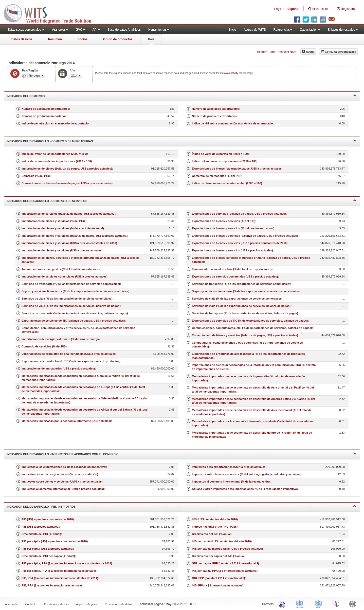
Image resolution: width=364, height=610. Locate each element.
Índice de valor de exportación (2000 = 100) (220, 154)
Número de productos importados (44, 116)
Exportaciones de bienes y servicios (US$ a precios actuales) (232, 250)
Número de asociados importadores (45, 109)
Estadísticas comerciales (26, 30)
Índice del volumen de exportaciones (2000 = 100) (225, 161)
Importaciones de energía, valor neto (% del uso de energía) (61, 339)
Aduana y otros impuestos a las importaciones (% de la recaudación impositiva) (245, 489)
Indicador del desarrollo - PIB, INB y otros (181, 506)
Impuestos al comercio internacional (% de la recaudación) (231, 482)
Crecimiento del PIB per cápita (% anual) (48, 556)
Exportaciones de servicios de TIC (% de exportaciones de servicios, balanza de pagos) (250, 321)
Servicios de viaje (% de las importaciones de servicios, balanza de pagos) (71, 306)
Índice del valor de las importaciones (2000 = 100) (54, 154)
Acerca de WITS (255, 30)
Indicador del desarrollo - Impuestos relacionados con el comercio (181, 454)
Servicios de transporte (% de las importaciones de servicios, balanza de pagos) (75, 313)
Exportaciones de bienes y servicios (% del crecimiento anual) (233, 228)
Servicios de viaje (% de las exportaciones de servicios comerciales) (237, 299)
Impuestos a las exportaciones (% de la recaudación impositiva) (64, 467)
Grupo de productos (118, 39)
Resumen (55, 39)
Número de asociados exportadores (216, 109)
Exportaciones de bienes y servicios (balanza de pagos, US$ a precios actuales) (245, 236)
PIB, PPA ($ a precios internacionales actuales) (53, 585)
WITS (51, 13)
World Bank (354, 604)
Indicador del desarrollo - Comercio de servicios (181, 201)
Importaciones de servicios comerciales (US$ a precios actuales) (65, 276)
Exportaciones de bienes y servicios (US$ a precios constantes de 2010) (240, 243)
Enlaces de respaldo (343, 30)
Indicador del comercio (181, 96)
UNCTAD (301, 604)
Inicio (232, 30)
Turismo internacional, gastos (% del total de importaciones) (61, 269)
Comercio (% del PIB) (36, 176)
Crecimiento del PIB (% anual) (41, 534)
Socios (83, 39)
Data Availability (230, 73)
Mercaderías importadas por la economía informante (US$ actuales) (66, 421)
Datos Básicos (22, 39)
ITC (283, 604)
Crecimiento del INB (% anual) (212, 534)
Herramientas (159, 30)
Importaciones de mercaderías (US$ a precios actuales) (58, 368)
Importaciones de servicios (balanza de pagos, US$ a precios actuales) (68, 214)
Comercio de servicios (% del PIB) (44, 346)
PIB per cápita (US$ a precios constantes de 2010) (55, 541)
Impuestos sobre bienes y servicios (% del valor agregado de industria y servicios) (247, 474)
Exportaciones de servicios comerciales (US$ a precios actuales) (235, 276)
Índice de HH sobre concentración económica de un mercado (232, 123)
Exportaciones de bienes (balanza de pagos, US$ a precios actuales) (237, 169)
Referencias (283, 30)
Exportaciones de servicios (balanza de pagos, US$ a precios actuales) (239, 214)
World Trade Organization (336, 604)
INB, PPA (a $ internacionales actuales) (218, 585)
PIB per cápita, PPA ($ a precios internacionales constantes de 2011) (67, 563)
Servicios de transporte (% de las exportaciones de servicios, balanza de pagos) (245, 313)
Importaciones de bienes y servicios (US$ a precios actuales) (62, 250)
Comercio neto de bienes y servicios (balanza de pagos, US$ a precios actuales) (245, 335)
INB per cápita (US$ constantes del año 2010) (222, 541)
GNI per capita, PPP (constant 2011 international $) (225, 563)
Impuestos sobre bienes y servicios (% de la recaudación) (60, 474)
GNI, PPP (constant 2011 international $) (218, 578)
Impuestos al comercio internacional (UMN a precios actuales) (63, 489)
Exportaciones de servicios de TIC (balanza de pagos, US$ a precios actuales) (73, 321)
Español (293, 9)
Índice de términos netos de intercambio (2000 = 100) (227, 183)
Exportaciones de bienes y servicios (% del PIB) (224, 221)
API (96, 30)
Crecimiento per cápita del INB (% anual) (219, 556)
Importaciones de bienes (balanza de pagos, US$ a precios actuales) (67, 169)
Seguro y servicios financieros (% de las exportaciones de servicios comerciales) (246, 291)
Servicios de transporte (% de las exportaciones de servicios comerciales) (241, 284)
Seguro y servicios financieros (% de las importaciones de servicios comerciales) (76, 291)
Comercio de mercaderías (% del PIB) (217, 176)
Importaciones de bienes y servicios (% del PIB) (53, 221)
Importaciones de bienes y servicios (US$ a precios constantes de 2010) (70, 243)
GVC (80, 30)
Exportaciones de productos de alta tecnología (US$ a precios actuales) (69, 354)
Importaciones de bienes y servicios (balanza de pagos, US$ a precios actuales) (74, 236)
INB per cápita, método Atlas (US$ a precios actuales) (227, 549)
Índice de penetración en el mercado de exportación (56, 123)
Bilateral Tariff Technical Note (277, 52)
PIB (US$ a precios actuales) (40, 527)
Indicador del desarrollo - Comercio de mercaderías (181, 141)
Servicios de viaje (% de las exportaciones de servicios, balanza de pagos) (241, 306)
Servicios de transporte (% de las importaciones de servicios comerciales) (71, 284)
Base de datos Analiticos (124, 30)
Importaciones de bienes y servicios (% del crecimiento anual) (63, 228)
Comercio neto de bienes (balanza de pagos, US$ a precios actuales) (67, 183)
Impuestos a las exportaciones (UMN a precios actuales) (229, 467)
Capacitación (310, 30)
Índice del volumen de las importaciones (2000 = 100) (57, 161)
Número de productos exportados (214, 116)
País (151, 39)
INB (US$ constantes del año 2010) (215, 519)
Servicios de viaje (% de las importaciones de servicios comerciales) (67, 299)
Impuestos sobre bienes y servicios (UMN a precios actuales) (62, 482)
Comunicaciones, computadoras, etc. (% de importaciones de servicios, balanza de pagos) (252, 328)
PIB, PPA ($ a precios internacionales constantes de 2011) (60, 578)
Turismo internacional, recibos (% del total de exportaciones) (232, 269)
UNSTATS (318, 604)
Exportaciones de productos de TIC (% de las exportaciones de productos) (71, 361)
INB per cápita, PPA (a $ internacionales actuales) (225, 571)
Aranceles (60, 30)
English (279, 9)
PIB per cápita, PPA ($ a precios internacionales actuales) (60, 571)
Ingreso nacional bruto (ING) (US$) (215, 527)
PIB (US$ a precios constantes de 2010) (48, 519)
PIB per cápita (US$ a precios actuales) (47, 549)
